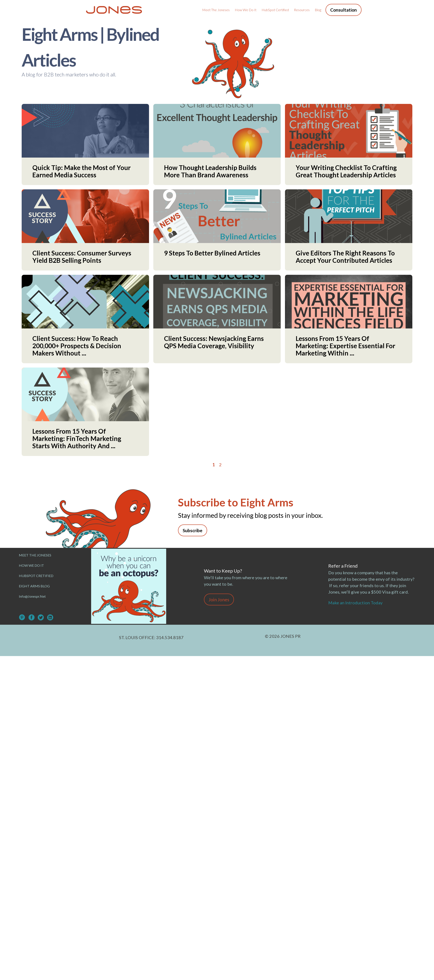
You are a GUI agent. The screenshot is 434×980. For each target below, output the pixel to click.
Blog (318, 10)
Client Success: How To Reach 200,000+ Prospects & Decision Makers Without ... (77, 346)
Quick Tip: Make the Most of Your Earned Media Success (81, 171)
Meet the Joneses (216, 10)
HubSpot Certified (275, 10)
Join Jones (219, 599)
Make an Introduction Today (356, 603)
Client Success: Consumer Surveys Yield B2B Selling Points (82, 257)
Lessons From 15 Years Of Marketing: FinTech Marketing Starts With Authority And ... (77, 438)
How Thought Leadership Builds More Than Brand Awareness (210, 171)
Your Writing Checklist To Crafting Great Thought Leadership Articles (346, 171)
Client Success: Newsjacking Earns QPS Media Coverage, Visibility (214, 342)
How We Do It (246, 10)
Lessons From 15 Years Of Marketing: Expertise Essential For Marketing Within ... (345, 346)
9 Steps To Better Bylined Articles (212, 253)
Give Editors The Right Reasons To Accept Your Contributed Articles (345, 257)
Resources (302, 10)
